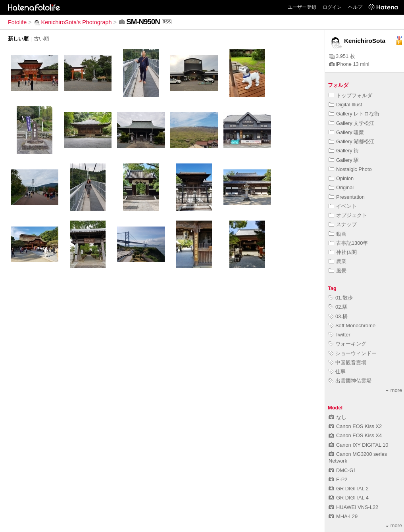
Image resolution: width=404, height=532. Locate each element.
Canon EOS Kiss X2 (355, 426)
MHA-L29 (343, 516)
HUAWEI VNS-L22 (353, 507)
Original (341, 187)
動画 (338, 234)
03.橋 (338, 316)
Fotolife (17, 22)
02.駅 (338, 307)
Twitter (340, 335)
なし (338, 417)
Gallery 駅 (344, 160)
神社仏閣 (343, 252)
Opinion (341, 178)
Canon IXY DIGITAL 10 (358, 445)
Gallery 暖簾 (346, 132)
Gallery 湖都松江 (351, 141)
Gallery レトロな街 (354, 114)
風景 (338, 271)
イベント (343, 206)
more (394, 390)
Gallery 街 (344, 151)
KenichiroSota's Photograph (73, 22)
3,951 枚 (342, 56)
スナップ (343, 224)
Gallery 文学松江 (351, 123)
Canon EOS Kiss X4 (355, 435)
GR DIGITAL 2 (349, 489)
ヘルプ (355, 7)
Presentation (347, 197)
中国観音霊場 (347, 362)
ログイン (332, 7)
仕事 (337, 372)
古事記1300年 (348, 243)
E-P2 (338, 479)
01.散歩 (341, 298)
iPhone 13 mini (349, 64)
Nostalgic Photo (350, 169)
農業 (338, 261)
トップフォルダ (350, 95)
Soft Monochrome (352, 326)
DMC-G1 (342, 470)
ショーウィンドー (353, 353)
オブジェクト (348, 215)
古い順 (41, 39)
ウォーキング (347, 344)
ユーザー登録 (302, 7)
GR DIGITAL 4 (349, 498)
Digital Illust (345, 105)
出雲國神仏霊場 (350, 381)
